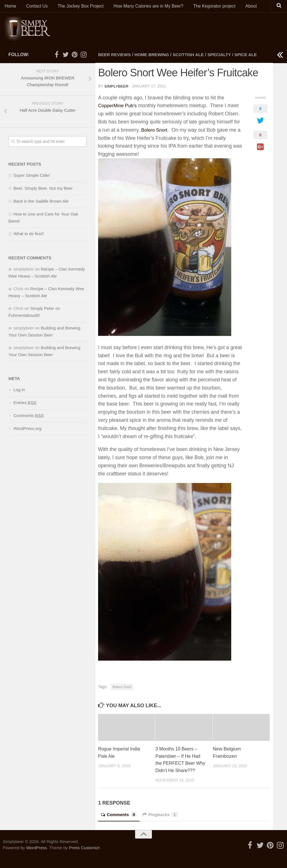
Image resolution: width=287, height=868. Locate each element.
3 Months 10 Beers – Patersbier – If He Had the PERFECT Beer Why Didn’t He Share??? (179, 765)
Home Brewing (154, 56)
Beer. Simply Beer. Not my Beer (43, 190)
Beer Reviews (115, 56)
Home (10, 7)
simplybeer (117, 88)
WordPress (36, 856)
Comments (120, 823)
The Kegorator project (210, 7)
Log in (19, 391)
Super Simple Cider (32, 177)
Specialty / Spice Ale (239, 56)
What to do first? (29, 235)
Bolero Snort (155, 131)
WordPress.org (27, 430)
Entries (25, 404)
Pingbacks (162, 823)
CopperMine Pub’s (119, 107)
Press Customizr (84, 856)
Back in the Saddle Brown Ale (41, 203)
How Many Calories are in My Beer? (145, 7)
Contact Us (35, 7)
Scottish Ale (193, 56)
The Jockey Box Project (77, 7)
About (246, 7)
